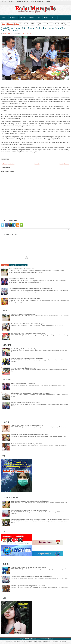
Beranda (4, 2)
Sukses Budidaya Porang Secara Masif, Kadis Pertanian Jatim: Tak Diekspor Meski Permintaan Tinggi (40, 520)
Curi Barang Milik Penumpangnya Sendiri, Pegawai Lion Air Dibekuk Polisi (31, 289)
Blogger (50, 639)
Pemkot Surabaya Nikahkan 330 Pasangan (21, 279)
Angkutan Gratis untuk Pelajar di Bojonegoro (23, 368)
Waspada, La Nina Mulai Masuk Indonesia (21, 269)
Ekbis (39, 18)
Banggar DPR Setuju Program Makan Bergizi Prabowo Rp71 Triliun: (30, 435)
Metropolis (13, 18)
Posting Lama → (64, 164)
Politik (54, 18)
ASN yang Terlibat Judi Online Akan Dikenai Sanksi (25, 403)
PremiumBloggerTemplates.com (42, 641)
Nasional (23, 18)
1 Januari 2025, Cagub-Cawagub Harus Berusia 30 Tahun (27, 426)
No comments (27, 33)
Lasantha (30, 641)
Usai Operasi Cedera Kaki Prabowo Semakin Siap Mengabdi (28, 324)
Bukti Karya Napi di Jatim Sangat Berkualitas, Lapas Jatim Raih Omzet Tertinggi (34, 29)
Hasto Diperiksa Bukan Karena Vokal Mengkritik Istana (26, 444)
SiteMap (48, 2)
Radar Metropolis (8, 33)
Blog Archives (22, 265)
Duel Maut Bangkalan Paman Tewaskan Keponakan (25, 349)
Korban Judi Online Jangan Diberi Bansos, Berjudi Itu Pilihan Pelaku (30, 501)
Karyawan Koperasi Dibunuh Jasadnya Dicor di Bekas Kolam (28, 586)
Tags (12, 265)
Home (3, 24)
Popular (5, 265)
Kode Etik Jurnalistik (37, 2)
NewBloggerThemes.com (59, 641)
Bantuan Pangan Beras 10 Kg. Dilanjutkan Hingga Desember (28, 334)
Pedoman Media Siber (22, 2)
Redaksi (11, 2)
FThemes (13, 641)
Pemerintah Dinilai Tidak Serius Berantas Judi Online (24, 299)
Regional (32, 18)
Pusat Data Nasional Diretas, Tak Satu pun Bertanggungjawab (28, 567)
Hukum (46, 18)
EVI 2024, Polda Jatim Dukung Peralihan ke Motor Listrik (27, 359)
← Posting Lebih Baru (8, 164)
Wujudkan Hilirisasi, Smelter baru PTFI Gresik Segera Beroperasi (29, 510)
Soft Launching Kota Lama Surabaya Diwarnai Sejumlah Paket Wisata (31, 393)
